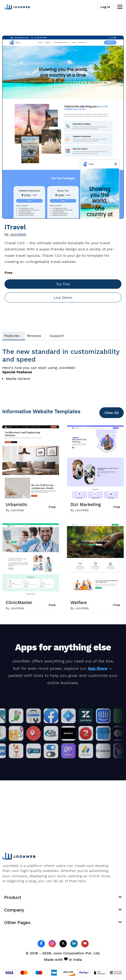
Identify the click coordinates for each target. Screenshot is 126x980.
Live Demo (63, 298)
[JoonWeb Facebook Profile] (41, 944)
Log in (105, 7)
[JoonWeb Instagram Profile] (52, 944)
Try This (63, 284)
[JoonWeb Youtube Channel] (85, 944)
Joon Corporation (69, 953)
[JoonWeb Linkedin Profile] (74, 944)
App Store (98, 668)
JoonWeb (18, 234)
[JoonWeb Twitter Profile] (63, 944)
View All (112, 413)
